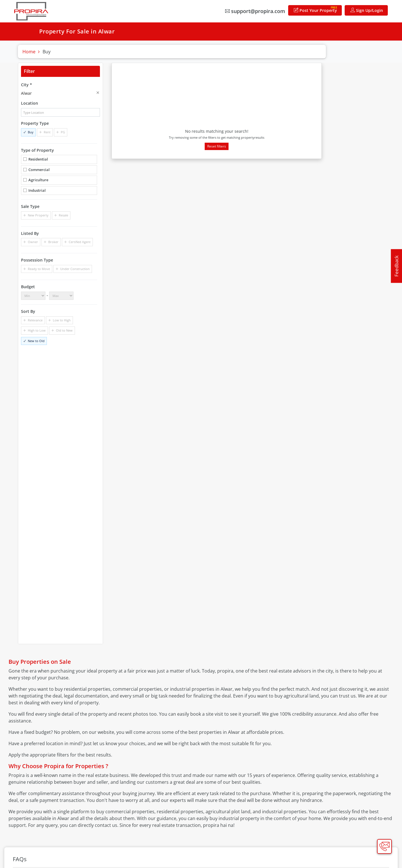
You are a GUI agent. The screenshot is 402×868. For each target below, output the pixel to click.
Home (29, 52)
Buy (31, 132)
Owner (33, 242)
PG (63, 132)
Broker (53, 242)
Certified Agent (80, 242)
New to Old (36, 341)
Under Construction (75, 269)
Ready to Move (39, 269)
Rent (47, 132)
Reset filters (217, 146)
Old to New (64, 330)
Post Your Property (316, 9)
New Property (38, 215)
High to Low (37, 330)
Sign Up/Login (367, 10)
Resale (63, 215)
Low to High (62, 320)
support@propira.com (255, 11)
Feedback (396, 266)
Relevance (35, 320)
